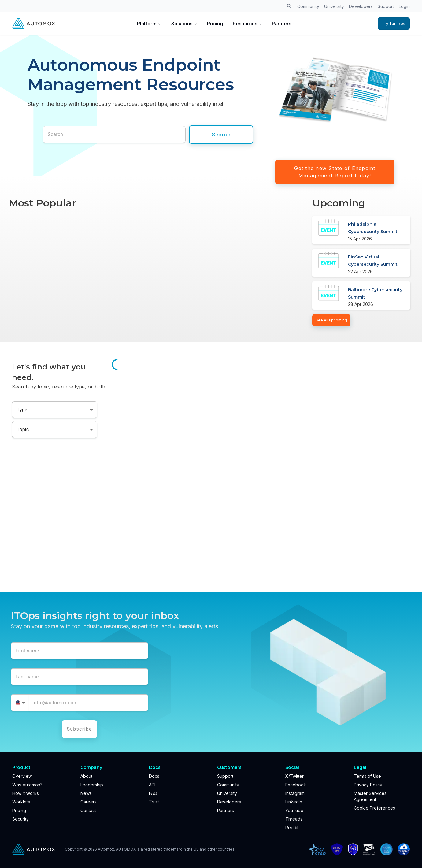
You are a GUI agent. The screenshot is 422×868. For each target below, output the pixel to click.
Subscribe (80, 729)
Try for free (394, 23)
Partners (284, 24)
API (152, 785)
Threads (294, 819)
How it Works (26, 793)
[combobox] (20, 703)
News (86, 793)
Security (20, 819)
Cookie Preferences (374, 808)
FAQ (153, 793)
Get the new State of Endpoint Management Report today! (335, 172)
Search (221, 135)
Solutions (184, 24)
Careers (89, 802)
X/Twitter (294, 776)
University (334, 6)
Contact (88, 810)
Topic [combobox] (23, 430)
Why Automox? (27, 785)
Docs (154, 776)
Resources (247, 24)
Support (386, 6)
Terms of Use (367, 776)
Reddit (292, 827)
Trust (154, 802)
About (86, 776)
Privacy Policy (368, 785)
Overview (22, 776)
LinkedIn (294, 802)
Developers (361, 6)
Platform (149, 24)
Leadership (92, 785)
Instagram (295, 793)
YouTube (294, 810)
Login (404, 6)
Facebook (296, 785)
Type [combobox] (22, 410)
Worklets (21, 802)
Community (308, 6)
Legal (360, 767)
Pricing (215, 24)
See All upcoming (331, 320)
